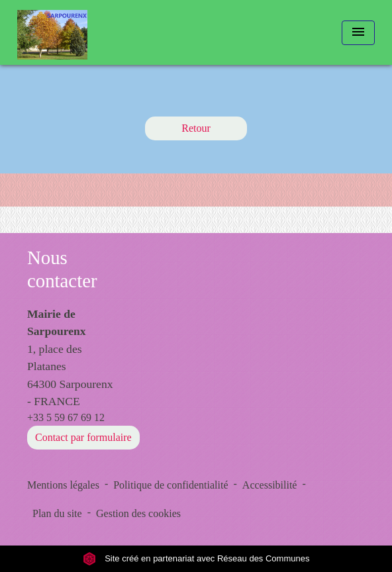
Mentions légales (63, 485)
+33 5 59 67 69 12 (66, 417)
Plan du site (57, 513)
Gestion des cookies (138, 513)
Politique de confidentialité (171, 485)
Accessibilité (270, 485)
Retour (196, 128)
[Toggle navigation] (358, 33)
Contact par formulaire (83, 437)
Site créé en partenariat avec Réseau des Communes (196, 558)
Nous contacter (62, 269)
